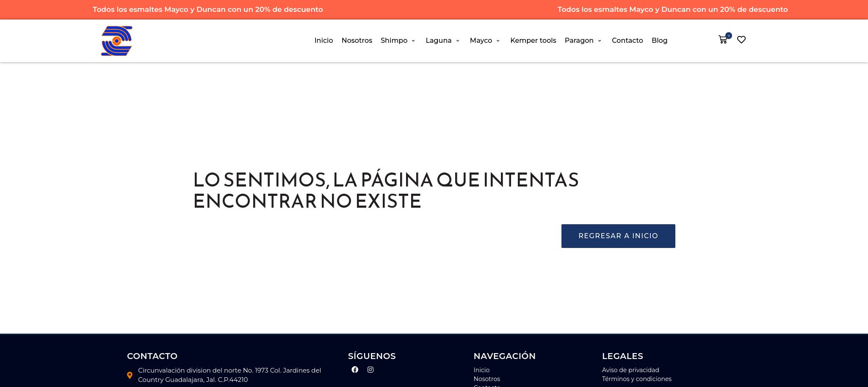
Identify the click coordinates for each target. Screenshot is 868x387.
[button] (399, 41)
